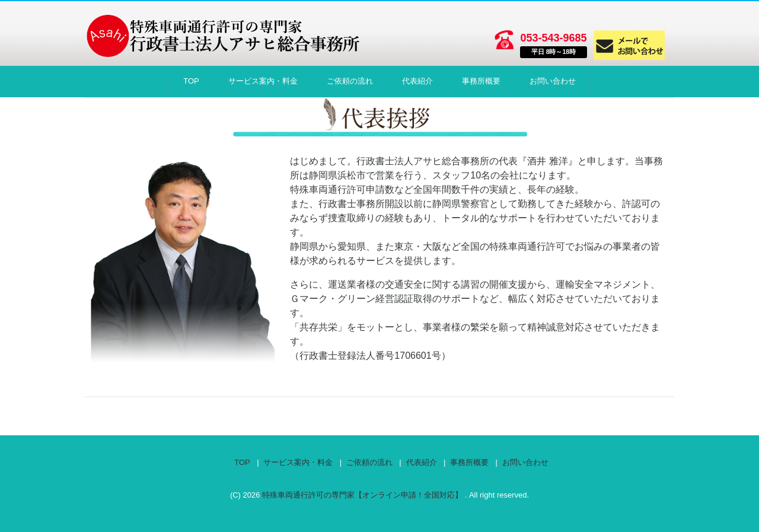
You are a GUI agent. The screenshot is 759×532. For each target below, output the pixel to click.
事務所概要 (481, 81)
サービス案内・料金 (263, 81)
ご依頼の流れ (350, 81)
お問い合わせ (553, 81)
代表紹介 (417, 81)
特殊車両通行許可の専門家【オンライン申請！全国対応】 (363, 495)
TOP (191, 81)
